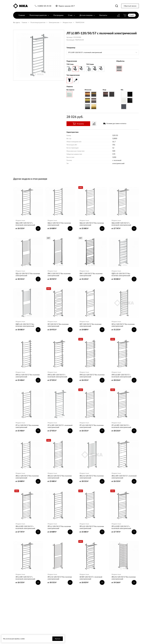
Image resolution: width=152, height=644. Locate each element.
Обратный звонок (130, 6)
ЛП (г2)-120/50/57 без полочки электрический (89, 532)
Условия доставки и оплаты (116, 123)
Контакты (103, 16)
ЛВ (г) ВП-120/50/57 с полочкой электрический (122, 480)
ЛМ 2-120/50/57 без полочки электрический (59, 275)
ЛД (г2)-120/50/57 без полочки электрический (89, 224)
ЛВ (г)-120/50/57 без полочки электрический (28, 480)
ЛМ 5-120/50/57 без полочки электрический (91, 275)
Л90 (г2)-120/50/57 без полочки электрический (89, 378)
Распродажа (58, 16)
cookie (22, 639)
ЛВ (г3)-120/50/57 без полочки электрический (92, 480)
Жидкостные (67, 22)
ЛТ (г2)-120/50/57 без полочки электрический (92, 429)
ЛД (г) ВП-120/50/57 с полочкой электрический (26, 224)
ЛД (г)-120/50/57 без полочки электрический (60, 224)
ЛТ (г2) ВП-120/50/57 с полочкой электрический (122, 429)
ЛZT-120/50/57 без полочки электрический (91, 327)
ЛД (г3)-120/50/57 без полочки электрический (25, 275)
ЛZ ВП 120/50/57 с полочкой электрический (91, 583)
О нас (71, 16)
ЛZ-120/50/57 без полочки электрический (58, 327)
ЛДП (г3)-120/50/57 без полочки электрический (121, 275)
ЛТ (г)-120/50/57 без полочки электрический (27, 429)
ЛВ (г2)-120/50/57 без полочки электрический (60, 480)
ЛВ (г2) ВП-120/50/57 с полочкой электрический (26, 532)
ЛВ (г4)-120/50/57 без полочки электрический (124, 583)
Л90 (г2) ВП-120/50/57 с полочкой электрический (122, 378)
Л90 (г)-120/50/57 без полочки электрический (28, 378)
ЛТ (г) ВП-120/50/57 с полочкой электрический (58, 429)
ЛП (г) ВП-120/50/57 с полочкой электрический (26, 583)
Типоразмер (71, 48)
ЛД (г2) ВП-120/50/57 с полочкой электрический (122, 224)
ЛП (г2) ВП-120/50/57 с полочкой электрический (122, 532)
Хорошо (52, 639)
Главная (22, 16)
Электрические (54, 22)
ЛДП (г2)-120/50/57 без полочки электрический (25, 327)
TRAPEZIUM (80, 22)
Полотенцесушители (39, 16)
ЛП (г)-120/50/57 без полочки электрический (60, 532)
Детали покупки (87, 16)
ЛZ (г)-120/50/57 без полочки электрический (123, 327)
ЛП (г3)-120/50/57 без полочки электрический (57, 583)
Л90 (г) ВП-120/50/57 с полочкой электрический (58, 378)
